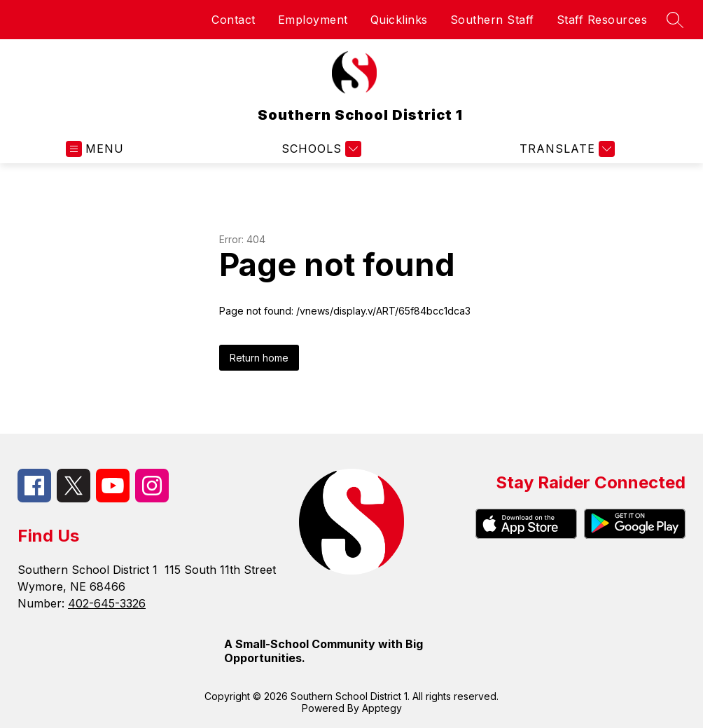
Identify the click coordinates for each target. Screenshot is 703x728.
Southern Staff (492, 20)
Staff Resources (602, 20)
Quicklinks (399, 20)
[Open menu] (95, 149)
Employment (313, 20)
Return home (259, 358)
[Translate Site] (565, 149)
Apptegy (382, 708)
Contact (234, 20)
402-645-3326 (107, 603)
